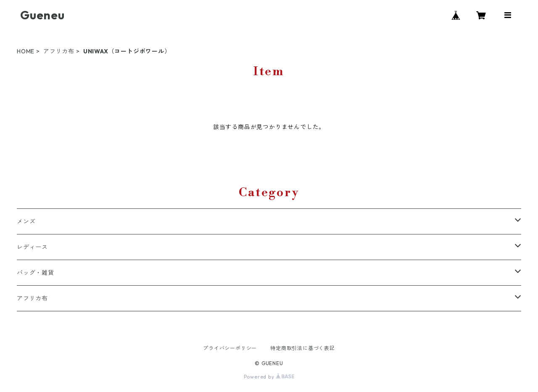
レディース (32, 247)
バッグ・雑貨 (36, 273)
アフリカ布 (59, 51)
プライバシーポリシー (230, 348)
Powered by (269, 377)
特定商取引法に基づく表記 (303, 348)
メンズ (26, 221)
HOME (26, 51)
